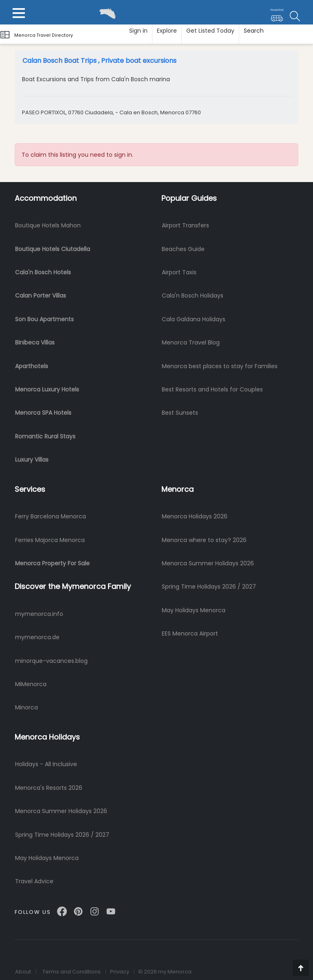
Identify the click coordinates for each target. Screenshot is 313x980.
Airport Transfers (185, 225)
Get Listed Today (210, 31)
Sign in (138, 31)
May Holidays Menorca (194, 610)
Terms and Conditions (72, 972)
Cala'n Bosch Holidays (193, 296)
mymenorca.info (39, 614)
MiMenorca (31, 684)
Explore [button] (167, 31)
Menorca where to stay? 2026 (204, 540)
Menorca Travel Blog (191, 342)
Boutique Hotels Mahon (48, 225)
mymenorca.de (37, 637)
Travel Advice (34, 881)
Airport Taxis (179, 272)
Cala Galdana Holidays (194, 319)
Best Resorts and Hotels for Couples (212, 389)
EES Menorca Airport (190, 633)
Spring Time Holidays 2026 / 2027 (209, 587)
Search (254, 31)
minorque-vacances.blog (51, 661)
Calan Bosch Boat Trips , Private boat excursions (99, 61)
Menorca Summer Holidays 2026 (208, 563)
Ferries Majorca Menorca (50, 540)
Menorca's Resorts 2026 (49, 788)
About (23, 972)
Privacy (120, 972)
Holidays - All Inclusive (46, 764)
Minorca (26, 707)
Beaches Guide (183, 249)
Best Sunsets (180, 413)
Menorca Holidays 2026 (195, 516)
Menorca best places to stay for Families (220, 366)
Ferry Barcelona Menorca (51, 516)
